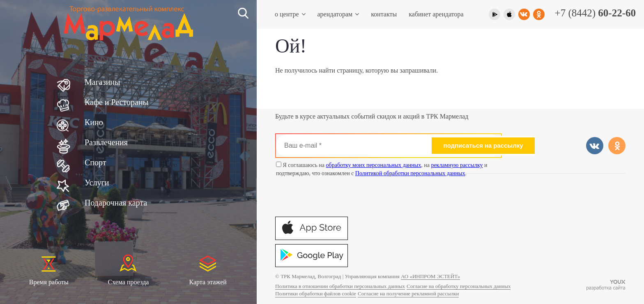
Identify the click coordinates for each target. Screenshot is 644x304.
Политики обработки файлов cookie (316, 294)
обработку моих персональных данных (374, 165)
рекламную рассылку (457, 165)
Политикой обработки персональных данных (410, 173)
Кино (94, 122)
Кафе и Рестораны (116, 102)
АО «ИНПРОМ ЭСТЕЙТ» (430, 276)
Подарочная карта (116, 203)
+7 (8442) (595, 13)
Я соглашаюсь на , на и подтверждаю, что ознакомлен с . (382, 169)
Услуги (97, 183)
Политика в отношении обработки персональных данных (340, 286)
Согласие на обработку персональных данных (459, 286)
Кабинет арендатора (436, 14)
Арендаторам (335, 14)
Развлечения (106, 142)
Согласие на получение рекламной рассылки (408, 294)
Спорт (95, 162)
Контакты (384, 14)
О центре (287, 14)
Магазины (102, 82)
